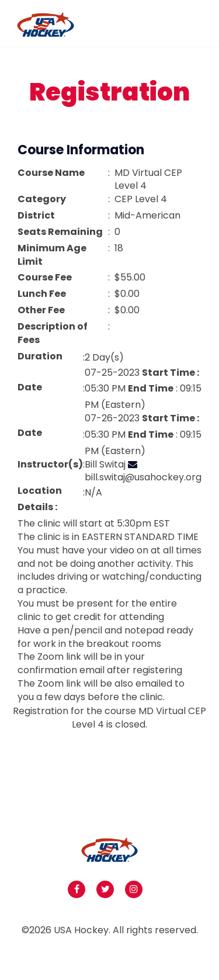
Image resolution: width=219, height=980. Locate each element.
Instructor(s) (50, 465)
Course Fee (45, 278)
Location (40, 491)
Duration (40, 356)
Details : (37, 507)
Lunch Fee (42, 294)
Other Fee (41, 310)
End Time (151, 389)
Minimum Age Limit (52, 255)
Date (30, 387)
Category (42, 199)
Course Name (51, 173)
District (36, 216)
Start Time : (171, 373)
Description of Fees (53, 333)
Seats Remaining (60, 232)
